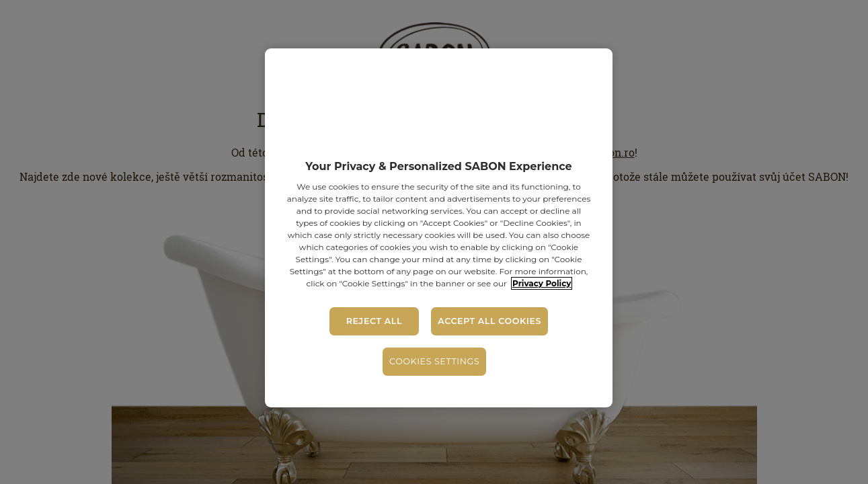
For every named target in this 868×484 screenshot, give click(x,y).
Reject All (374, 321)
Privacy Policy (542, 283)
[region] (438, 228)
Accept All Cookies (489, 321)
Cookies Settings (434, 361)
